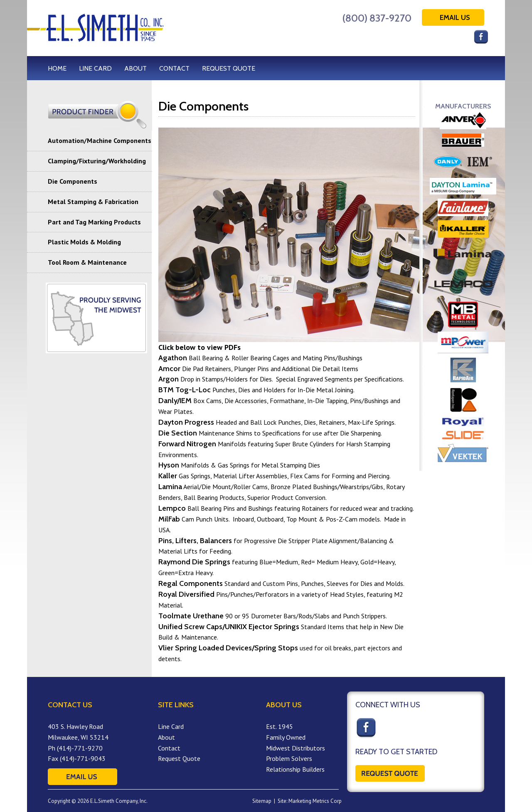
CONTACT (174, 68)
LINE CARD (95, 68)
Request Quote (179, 758)
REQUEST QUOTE (229, 68)
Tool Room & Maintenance (87, 262)
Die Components (73, 181)
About (166, 737)
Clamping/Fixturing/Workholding (97, 161)
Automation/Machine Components (100, 140)
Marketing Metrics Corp (315, 801)
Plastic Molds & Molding (84, 242)
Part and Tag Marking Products (94, 222)
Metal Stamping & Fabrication (93, 202)
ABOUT (135, 68)
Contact (169, 748)
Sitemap (262, 801)
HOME (57, 68)
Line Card (171, 726)
